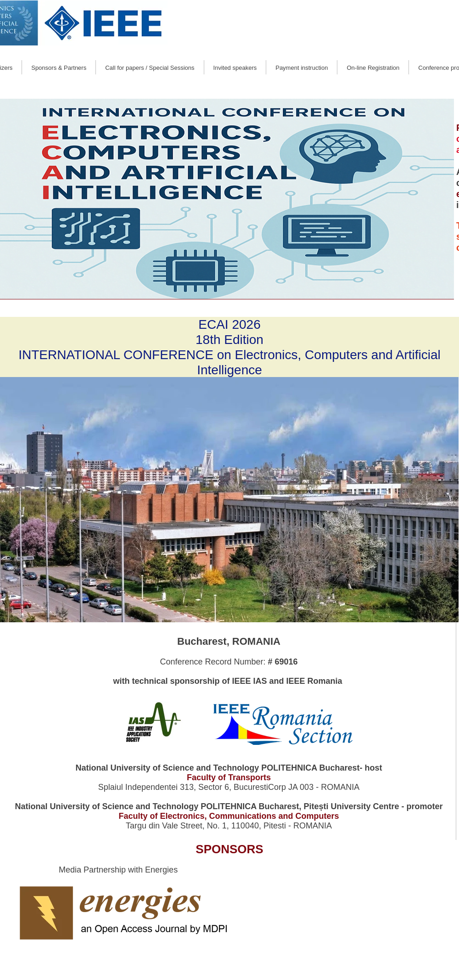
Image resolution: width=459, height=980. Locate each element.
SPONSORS (229, 849)
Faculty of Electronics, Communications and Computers (229, 816)
